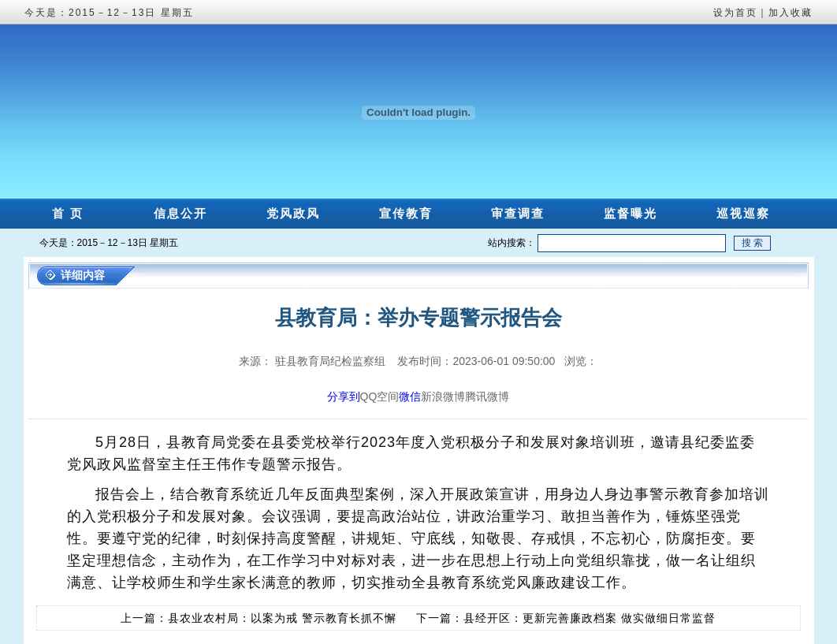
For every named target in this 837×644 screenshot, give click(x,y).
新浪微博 (443, 396)
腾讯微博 (487, 396)
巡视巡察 (743, 213)
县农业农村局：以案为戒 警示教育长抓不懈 (282, 618)
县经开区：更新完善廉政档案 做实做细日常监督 (590, 618)
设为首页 (735, 13)
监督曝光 (631, 213)
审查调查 (518, 213)
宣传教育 (406, 213)
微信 (410, 396)
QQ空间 (380, 396)
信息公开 (180, 213)
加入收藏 (790, 13)
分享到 (344, 396)
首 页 (68, 213)
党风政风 (293, 213)
